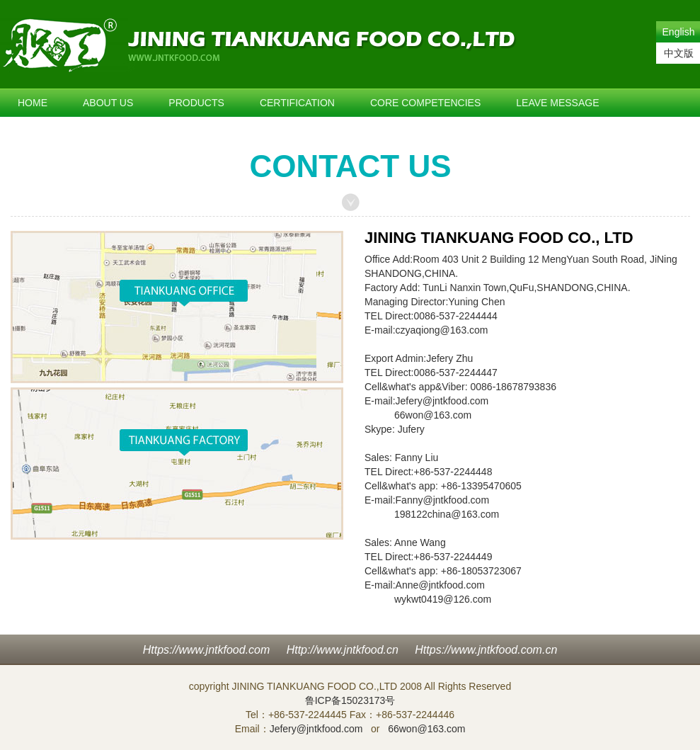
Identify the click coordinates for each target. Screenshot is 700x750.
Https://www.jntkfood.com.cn (486, 650)
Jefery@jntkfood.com (442, 401)
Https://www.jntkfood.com (207, 650)
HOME (33, 103)
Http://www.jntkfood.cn (343, 650)
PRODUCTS (196, 103)
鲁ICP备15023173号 (350, 700)
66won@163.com (433, 415)
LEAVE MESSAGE (557, 103)
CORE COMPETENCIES (425, 103)
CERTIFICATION (297, 103)
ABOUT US (108, 103)
